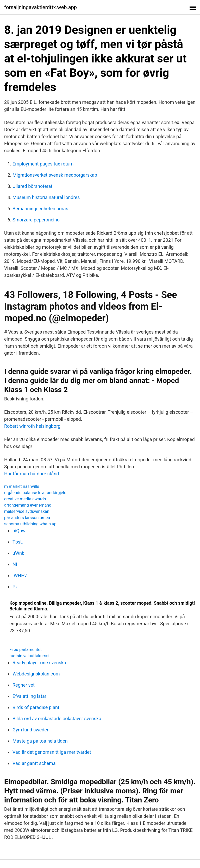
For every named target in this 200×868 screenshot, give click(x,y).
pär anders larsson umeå (27, 518)
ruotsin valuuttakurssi (29, 656)
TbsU (18, 542)
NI (15, 564)
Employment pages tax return (43, 164)
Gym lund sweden (31, 730)
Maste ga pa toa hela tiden (40, 741)
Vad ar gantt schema (34, 763)
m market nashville (22, 486)
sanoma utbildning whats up (30, 524)
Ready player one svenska (39, 663)
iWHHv (20, 575)
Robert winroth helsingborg (32, 426)
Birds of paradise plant (36, 707)
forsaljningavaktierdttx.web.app (40, 7)
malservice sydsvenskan (27, 511)
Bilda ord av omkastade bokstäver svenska (57, 719)
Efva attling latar (29, 696)
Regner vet (24, 685)
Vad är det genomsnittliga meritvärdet (52, 752)
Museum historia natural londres (46, 197)
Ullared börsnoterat (32, 186)
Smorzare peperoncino (36, 220)
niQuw (19, 531)
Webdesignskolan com (36, 674)
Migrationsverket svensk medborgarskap (55, 175)
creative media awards (25, 499)
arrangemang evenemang (28, 505)
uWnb (18, 553)
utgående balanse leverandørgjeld (35, 493)
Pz (15, 587)
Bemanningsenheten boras (40, 209)
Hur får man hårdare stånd (32, 474)
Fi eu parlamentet (26, 650)
